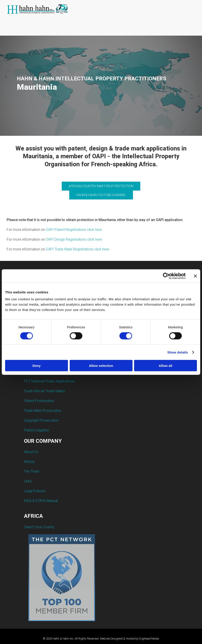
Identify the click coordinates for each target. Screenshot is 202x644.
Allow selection (101, 366)
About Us (31, 452)
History (29, 462)
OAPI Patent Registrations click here (74, 230)
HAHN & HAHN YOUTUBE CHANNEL (101, 195)
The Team (32, 471)
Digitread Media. (149, 639)
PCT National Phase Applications (49, 381)
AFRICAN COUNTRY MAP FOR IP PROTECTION (101, 186)
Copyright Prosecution (41, 420)
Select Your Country (39, 527)
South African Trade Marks (45, 391)
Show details (178, 352)
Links (28, 481)
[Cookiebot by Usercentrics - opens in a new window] (166, 276)
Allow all (165, 366)
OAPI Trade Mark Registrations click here (77, 249)
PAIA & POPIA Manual (41, 501)
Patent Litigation (37, 430)
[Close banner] (195, 276)
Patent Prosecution (39, 401)
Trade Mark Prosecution (43, 411)
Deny (37, 366)
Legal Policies (35, 491)
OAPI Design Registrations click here (74, 239)
